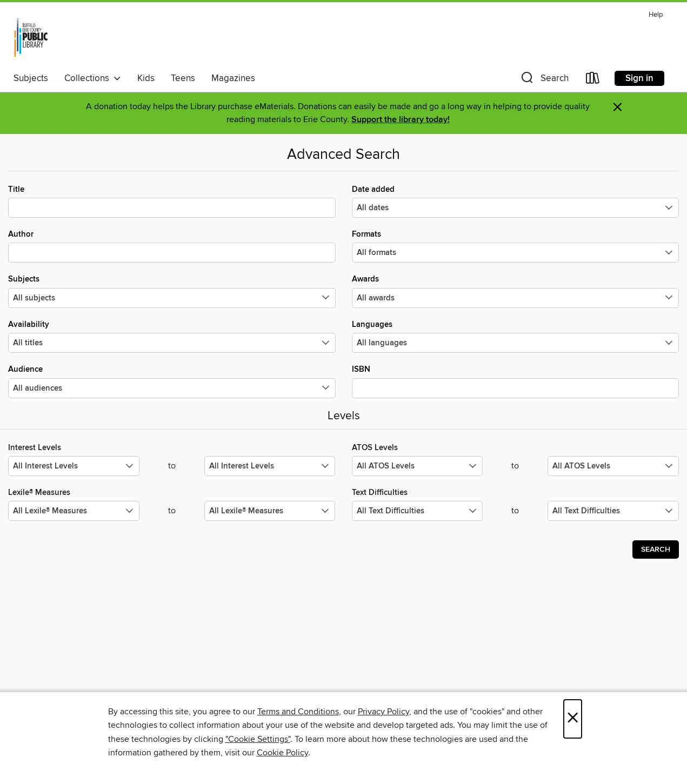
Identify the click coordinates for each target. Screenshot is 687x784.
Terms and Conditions (298, 712)
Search (656, 550)
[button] (544, 80)
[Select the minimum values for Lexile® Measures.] (74, 511)
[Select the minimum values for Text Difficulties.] (418, 511)
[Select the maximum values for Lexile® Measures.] (270, 511)
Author (172, 246)
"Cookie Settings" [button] (258, 739)
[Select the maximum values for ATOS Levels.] (613, 466)
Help (656, 15)
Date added (516, 201)
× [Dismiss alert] (618, 107)
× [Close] (573, 719)
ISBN (516, 381)
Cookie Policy (282, 753)
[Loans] (593, 80)
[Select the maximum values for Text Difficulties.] (613, 511)
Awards (516, 291)
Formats (516, 246)
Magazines (233, 78)
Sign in (639, 78)
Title (172, 201)
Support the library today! (401, 120)
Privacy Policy (383, 712)
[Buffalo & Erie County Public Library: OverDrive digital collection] (31, 37)
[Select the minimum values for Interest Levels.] (74, 466)
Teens (183, 78)
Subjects (31, 78)
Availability (172, 336)
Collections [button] (93, 78)
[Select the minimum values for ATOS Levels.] (418, 466)
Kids (146, 78)
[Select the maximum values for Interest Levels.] (270, 466)
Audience (172, 381)
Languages (516, 336)
